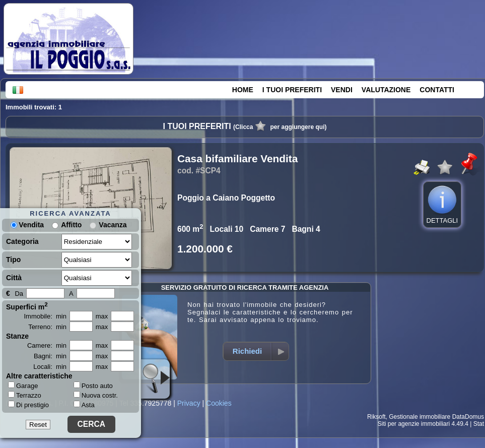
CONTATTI (437, 90)
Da (19, 294)
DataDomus (468, 417)
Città (14, 278)
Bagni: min (50, 356)
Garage (23, 386)
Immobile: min (45, 316)
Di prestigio (28, 405)
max (102, 316)
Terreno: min (47, 327)
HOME (243, 90)
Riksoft (376, 417)
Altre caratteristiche (39, 376)
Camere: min (47, 345)
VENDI (342, 90)
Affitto (71, 225)
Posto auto (93, 386)
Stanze (17, 336)
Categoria (22, 241)
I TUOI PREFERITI (292, 90)
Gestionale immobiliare (420, 417)
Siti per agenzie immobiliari (414, 424)
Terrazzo (25, 395)
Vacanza (113, 225)
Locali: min (50, 367)
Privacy (189, 403)
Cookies (219, 403)
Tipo (13, 260)
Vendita (27, 225)
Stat (479, 424)
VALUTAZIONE (386, 90)
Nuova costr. (96, 395)
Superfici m (27, 306)
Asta (84, 405)
